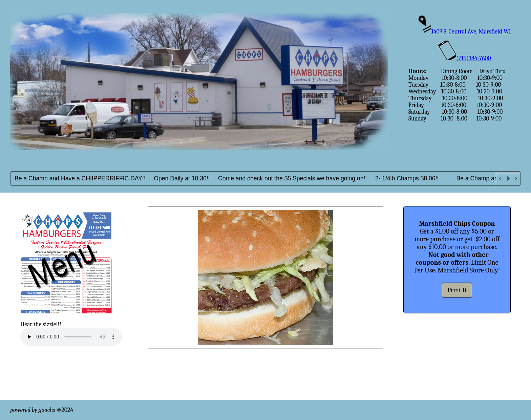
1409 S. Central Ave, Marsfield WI (464, 31)
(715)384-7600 (464, 58)
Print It (457, 290)
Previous (500, 179)
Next (516, 179)
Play (508, 179)
